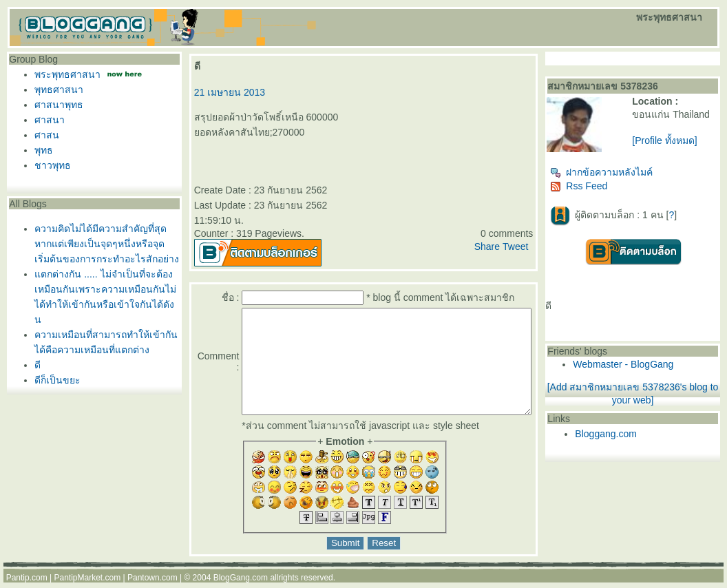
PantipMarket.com (87, 583)
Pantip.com (27, 583)
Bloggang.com (633, 439)
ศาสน (43, 135)
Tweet (541, 231)
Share (513, 231)
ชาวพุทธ (49, 165)
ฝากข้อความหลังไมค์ (628, 178)
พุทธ (40, 150)
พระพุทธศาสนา (64, 74)
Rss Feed (605, 191)
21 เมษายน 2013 (224, 92)
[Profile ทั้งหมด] (682, 151)
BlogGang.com (241, 583)
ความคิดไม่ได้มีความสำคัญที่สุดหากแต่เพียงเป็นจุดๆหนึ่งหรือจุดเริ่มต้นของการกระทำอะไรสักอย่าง (103, 244)
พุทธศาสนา (55, 90)
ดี (34, 365)
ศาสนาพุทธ (55, 105)
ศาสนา (46, 120)
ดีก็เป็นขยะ (54, 380)
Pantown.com (152, 583)
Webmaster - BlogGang (650, 370)
